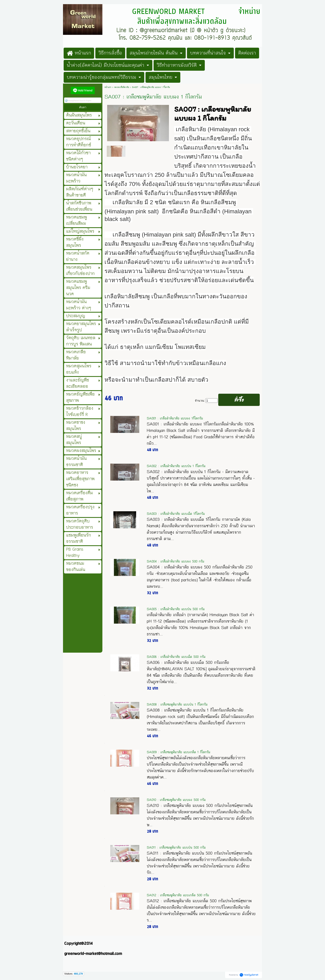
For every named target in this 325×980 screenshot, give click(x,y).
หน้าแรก (108, 87)
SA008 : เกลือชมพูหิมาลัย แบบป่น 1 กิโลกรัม (177, 704)
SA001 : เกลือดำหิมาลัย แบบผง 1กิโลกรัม (175, 418)
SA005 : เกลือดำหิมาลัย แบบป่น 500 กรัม (176, 609)
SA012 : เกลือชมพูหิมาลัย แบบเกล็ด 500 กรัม (178, 895)
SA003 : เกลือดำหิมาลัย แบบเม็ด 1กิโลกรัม (176, 514)
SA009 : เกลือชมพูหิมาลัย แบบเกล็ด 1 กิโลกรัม (178, 752)
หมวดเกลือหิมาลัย (122, 87)
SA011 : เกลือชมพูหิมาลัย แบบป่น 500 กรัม (176, 847)
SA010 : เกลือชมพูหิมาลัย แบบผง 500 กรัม (176, 800)
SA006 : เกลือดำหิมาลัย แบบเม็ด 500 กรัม (176, 657)
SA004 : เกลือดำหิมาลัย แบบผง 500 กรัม (175, 561)
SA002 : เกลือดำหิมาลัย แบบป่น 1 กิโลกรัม (176, 466)
